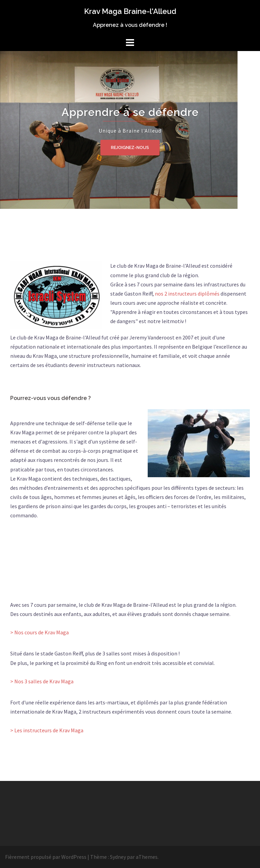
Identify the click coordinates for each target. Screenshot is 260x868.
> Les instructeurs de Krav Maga (47, 730)
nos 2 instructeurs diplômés (187, 294)
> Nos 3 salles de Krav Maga (42, 681)
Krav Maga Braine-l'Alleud (130, 11)
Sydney (118, 857)
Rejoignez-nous (130, 147)
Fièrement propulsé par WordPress (46, 857)
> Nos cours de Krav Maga (39, 632)
